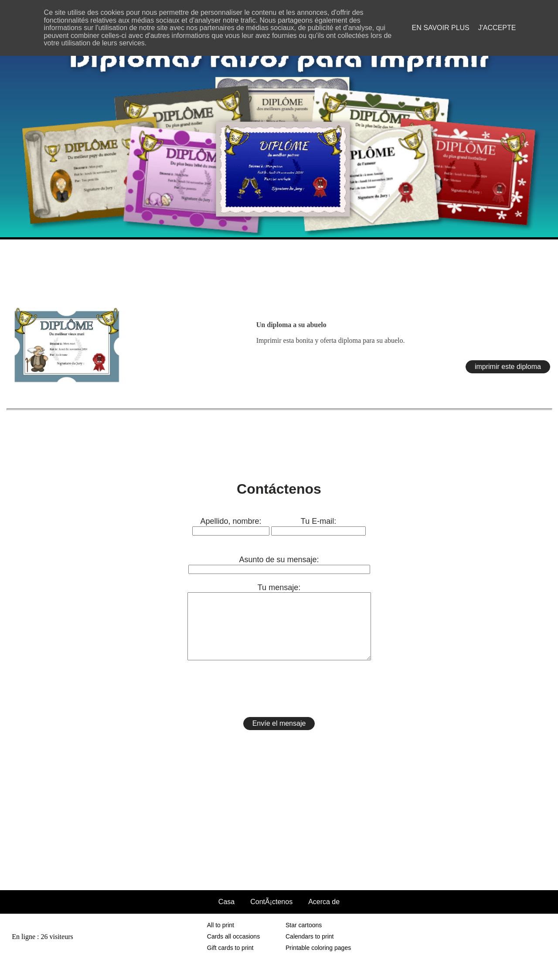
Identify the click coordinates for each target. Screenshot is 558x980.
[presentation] (279, 702)
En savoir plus (441, 28)
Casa (226, 915)
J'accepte (497, 28)
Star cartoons (304, 938)
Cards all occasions (233, 949)
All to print (221, 938)
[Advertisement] (279, 268)
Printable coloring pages (318, 961)
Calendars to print (310, 949)
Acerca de (324, 915)
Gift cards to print (230, 961)
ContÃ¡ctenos (271, 915)
